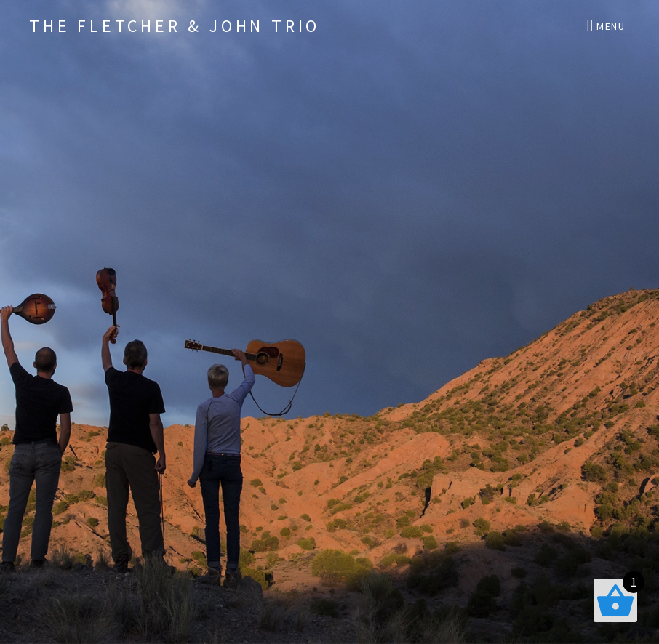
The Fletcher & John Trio (175, 26)
